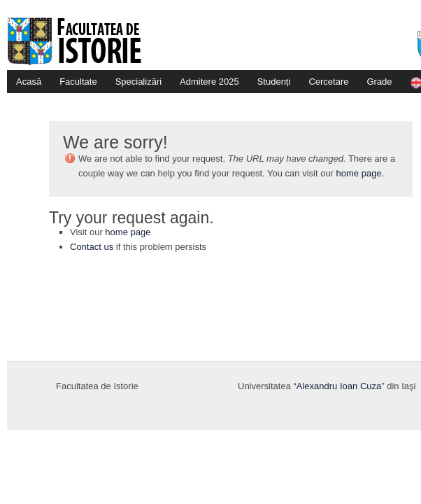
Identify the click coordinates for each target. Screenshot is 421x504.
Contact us (92, 247)
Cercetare (328, 82)
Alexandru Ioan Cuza (339, 386)
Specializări (138, 82)
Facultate (78, 82)
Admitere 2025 (209, 82)
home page (359, 173)
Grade (379, 82)
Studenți (274, 82)
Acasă (29, 82)
